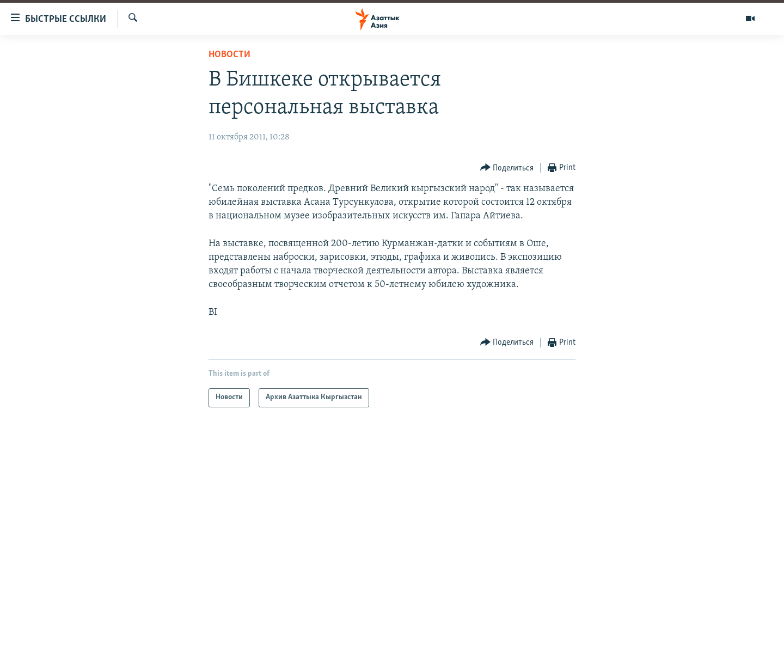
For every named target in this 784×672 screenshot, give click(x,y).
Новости (229, 55)
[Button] (507, 168)
